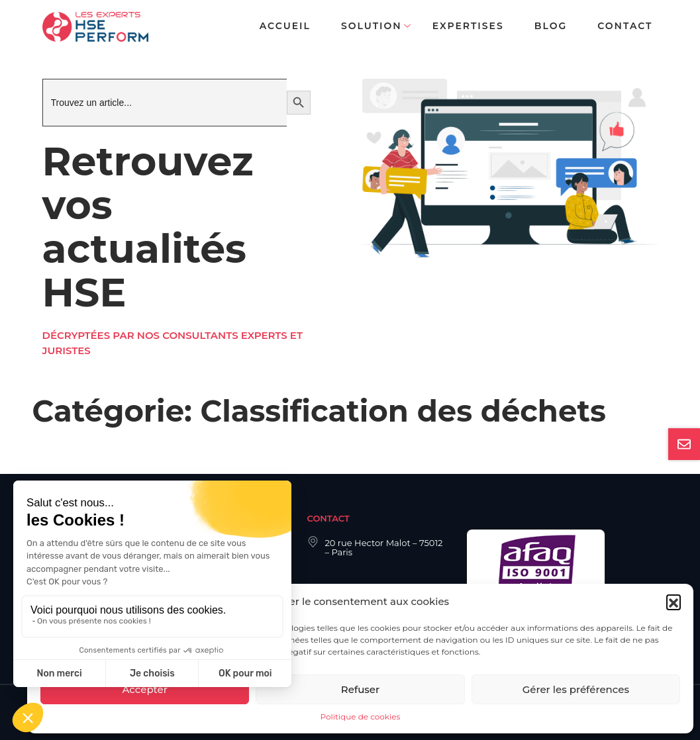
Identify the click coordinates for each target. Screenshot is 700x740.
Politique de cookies (361, 717)
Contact (625, 26)
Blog (551, 26)
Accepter (144, 689)
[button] (674, 602)
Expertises (468, 26)
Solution (372, 26)
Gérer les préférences (576, 689)
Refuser (360, 689)
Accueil (285, 26)
